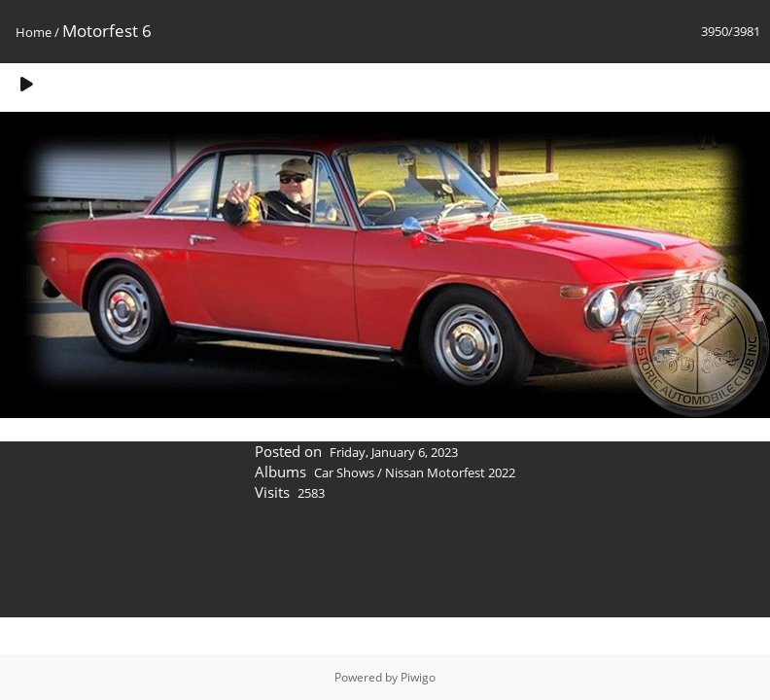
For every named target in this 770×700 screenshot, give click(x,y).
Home (34, 32)
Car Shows (344, 472)
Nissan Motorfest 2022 (450, 472)
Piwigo (418, 677)
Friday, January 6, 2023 (394, 452)
